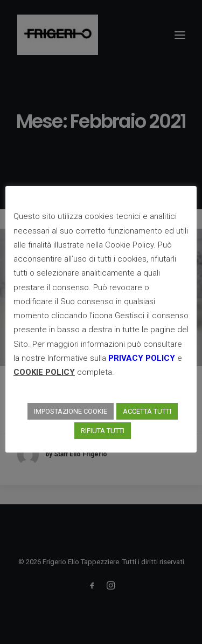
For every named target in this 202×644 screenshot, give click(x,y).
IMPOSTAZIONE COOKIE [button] (71, 411)
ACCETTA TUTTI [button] (147, 411)
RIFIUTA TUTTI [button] (103, 431)
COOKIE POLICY (44, 372)
